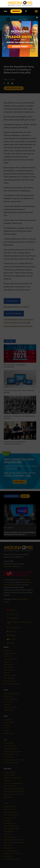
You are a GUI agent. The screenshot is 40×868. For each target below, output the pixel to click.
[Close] (37, 18)
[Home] (20, 3)
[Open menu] (36, 11)
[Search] (26, 11)
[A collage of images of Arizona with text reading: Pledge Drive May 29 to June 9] (20, 22)
